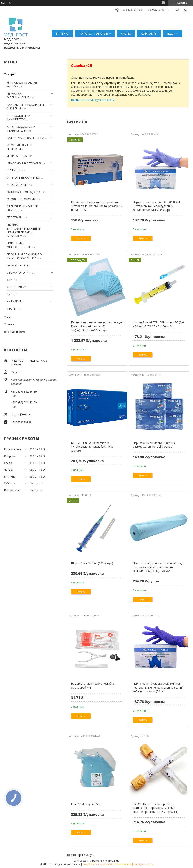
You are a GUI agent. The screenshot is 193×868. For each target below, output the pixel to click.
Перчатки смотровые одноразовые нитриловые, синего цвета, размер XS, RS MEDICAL (97, 206)
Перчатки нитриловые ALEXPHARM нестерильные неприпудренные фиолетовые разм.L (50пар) (156, 206)
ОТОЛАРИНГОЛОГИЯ (21, 199)
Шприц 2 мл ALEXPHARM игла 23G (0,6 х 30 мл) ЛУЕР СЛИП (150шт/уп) (158, 324)
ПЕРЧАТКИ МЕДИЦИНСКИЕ (18, 95)
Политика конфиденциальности (134, 864)
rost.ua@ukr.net (21, 414)
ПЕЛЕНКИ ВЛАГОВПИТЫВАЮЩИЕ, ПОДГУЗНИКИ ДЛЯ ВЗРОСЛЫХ (24, 230)
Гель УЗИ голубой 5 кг (86, 804)
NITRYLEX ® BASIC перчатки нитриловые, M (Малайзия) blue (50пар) (92, 447)
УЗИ (10, 280)
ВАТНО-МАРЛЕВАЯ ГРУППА (25, 138)
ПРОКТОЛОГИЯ (17, 265)
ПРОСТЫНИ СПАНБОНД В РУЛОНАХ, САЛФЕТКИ (24, 256)
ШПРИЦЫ (13, 170)
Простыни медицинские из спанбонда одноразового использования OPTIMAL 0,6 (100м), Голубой (158, 567)
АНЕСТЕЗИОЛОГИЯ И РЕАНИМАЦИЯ (21, 129)
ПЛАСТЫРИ (15, 217)
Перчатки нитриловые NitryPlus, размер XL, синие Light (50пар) (154, 445)
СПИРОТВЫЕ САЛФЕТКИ (23, 178)
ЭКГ (9, 294)
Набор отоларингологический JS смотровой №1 (93, 686)
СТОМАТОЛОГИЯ (19, 272)
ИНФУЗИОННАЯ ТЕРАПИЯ (24, 163)
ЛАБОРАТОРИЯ (17, 185)
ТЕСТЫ (12, 308)
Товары (10, 74)
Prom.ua (114, 861)
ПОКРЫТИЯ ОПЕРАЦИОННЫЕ (19, 245)
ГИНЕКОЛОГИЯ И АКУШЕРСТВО (19, 118)
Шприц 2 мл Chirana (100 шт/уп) (92, 563)
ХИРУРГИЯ (14, 301)
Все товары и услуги (81, 855)
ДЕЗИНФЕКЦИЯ (17, 156)
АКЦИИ (126, 33)
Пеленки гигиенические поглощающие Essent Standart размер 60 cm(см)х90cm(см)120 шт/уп (97, 326)
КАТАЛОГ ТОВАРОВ (94, 33)
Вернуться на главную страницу (93, 100)
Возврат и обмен (16, 332)
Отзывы (9, 324)
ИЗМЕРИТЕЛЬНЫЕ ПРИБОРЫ (19, 147)
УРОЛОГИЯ (14, 287)
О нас (8, 317)
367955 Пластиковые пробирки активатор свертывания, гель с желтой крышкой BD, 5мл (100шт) (155, 808)
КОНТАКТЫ (149, 33)
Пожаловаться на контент (98, 864)
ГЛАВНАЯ (63, 33)
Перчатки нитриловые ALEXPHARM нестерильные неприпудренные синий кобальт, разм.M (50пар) (158, 687)
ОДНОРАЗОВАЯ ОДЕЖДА (24, 192)
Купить (81, 238)
